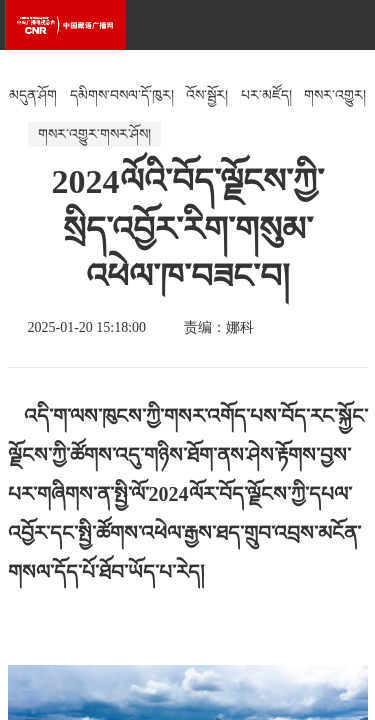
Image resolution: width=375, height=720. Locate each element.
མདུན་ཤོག (33, 95)
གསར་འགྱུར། (335, 95)
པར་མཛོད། (266, 95)
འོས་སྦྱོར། (207, 95)
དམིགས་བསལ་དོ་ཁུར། (122, 95)
